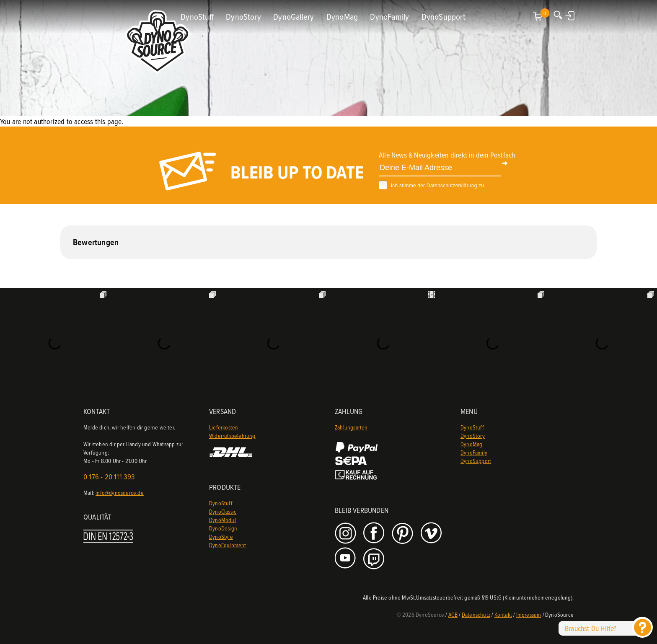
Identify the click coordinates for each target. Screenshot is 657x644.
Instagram (346, 534)
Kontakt (503, 614)
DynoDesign (223, 528)
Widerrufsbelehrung (232, 436)
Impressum (529, 614)
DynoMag (342, 17)
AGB (453, 614)
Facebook (375, 534)
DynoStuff (197, 17)
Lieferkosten (224, 427)
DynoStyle (221, 537)
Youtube (346, 559)
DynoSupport (444, 17)
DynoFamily (389, 17)
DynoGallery (294, 17)
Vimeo (432, 534)
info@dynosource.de (120, 493)
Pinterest (403, 534)
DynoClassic (223, 511)
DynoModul (222, 520)
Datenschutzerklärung (452, 186)
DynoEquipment (228, 545)
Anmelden (570, 16)
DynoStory (243, 17)
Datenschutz (476, 614)
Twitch (375, 559)
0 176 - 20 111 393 (109, 477)
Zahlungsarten (351, 427)
